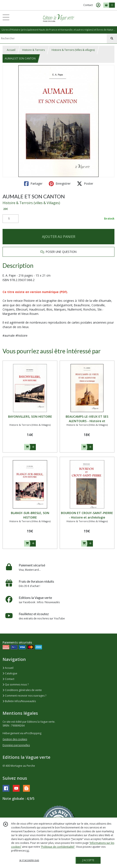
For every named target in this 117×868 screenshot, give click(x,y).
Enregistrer (60, 184)
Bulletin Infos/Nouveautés (19, 701)
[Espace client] (98, 5)
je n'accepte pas (29, 860)
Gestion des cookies (15, 739)
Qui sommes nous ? (16, 685)
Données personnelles (16, 745)
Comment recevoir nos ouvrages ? (24, 696)
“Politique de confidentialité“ (58, 847)
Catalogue (10, 673)
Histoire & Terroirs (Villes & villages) (73, 50)
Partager (33, 184)
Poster (85, 184)
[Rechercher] (112, 38)
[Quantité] (11, 219)
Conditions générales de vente (22, 690)
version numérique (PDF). (49, 292)
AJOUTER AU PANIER (59, 237)
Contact (88, 5)
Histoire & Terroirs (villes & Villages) (31, 203)
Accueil (11, 50)
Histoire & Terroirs (33, 50)
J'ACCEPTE (88, 860)
